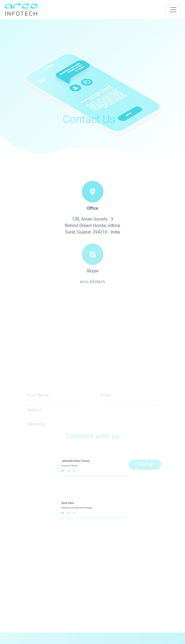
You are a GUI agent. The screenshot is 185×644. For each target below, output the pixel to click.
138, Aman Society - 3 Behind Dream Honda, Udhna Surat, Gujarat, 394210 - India (92, 231)
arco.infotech (92, 287)
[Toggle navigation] (173, 10)
